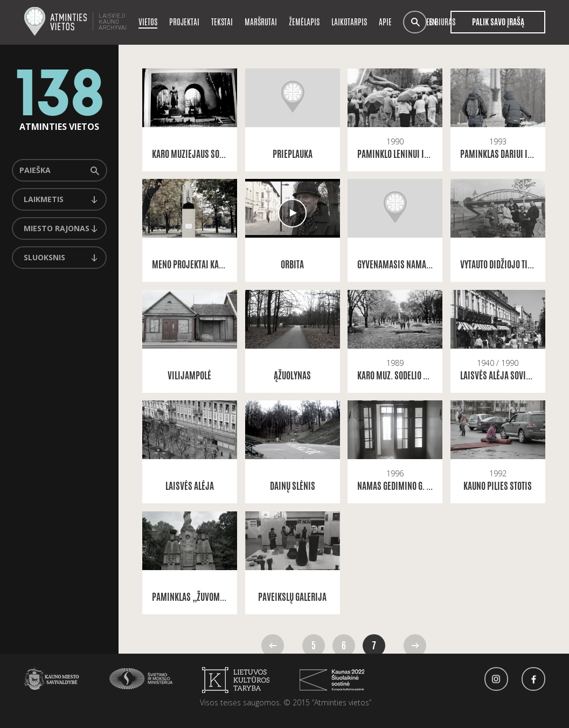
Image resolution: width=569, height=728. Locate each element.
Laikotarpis (349, 22)
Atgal (273, 646)
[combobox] (59, 199)
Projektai (184, 22)
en (432, 22)
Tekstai (222, 22)
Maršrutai (261, 22)
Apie (385, 22)
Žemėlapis (304, 22)
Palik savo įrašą (498, 22)
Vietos (148, 22)
